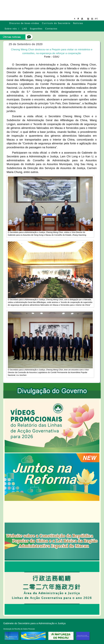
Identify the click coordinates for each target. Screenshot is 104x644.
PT (96, 19)
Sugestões (36, 29)
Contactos (51, 29)
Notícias (78, 23)
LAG (25, 29)
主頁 (6, 24)
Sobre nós (11, 29)
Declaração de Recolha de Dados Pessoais (19, 629)
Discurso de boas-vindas (24, 23)
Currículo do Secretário (56, 23)
